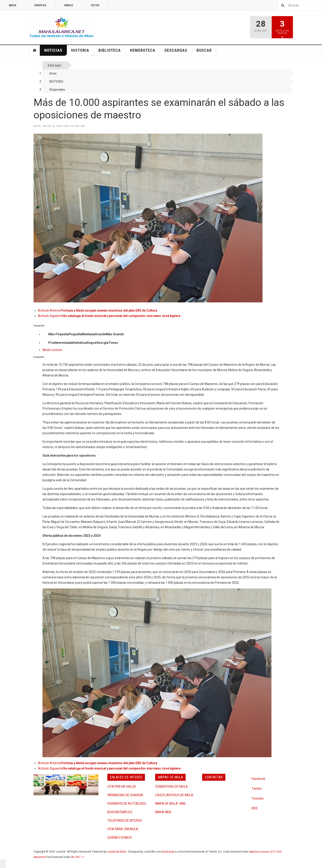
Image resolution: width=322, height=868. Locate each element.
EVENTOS (40, 5)
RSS (255, 808)
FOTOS (95, 5)
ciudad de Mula (117, 852)
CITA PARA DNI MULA (123, 829)
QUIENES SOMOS (120, 838)
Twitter (257, 789)
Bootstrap (168, 852)
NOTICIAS (56, 52)
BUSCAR (204, 50)
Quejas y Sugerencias (221, 786)
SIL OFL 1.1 (78, 857)
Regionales (57, 90)
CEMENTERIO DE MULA (172, 787)
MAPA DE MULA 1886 (170, 804)
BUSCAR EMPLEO (120, 812)
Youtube (258, 798)
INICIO (13, 5)
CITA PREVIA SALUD (122, 787)
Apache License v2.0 (262, 852)
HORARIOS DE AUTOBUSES (127, 804)
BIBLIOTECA (110, 50)
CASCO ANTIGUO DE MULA (174, 795)
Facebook (258, 779)
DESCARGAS (176, 50)
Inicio (53, 73)
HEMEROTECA (143, 50)
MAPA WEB (163, 812)
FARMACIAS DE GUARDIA (125, 795)
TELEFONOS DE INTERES (125, 821)
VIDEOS (69, 5)
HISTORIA (83, 52)
